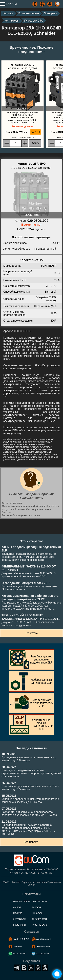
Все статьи (31, 633)
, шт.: (23, 138)
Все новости (32, 842)
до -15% (36, 132)
